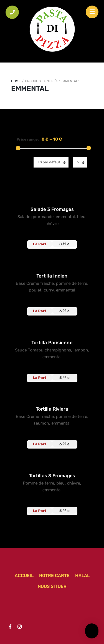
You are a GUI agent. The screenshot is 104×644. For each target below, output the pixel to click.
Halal (82, 576)
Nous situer (52, 586)
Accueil (24, 576)
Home (16, 81)
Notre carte (54, 576)
